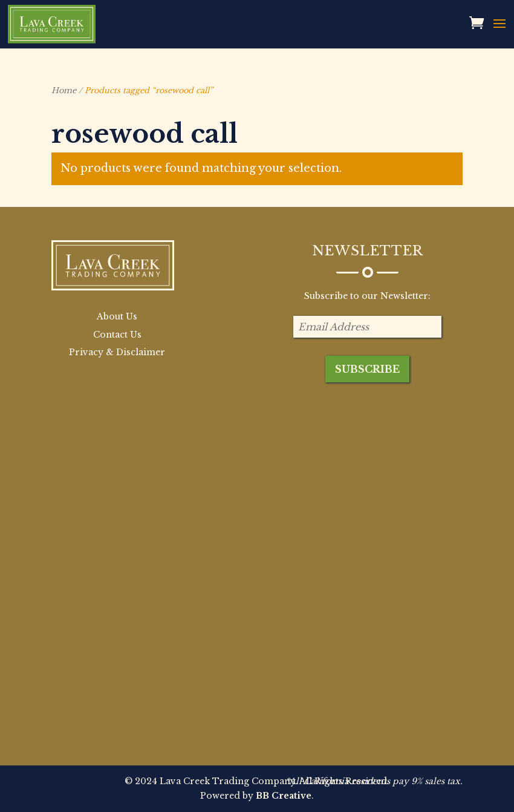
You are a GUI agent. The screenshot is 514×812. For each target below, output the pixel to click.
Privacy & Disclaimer (117, 352)
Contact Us (117, 335)
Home (64, 90)
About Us (117, 316)
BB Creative (284, 796)
